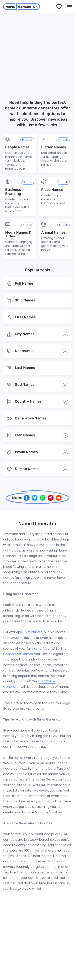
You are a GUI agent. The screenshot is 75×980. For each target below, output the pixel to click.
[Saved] (59, 7)
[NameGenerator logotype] (21, 7)
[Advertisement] (37, 57)
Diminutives (33, 632)
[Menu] (69, 7)
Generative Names (18, 654)
